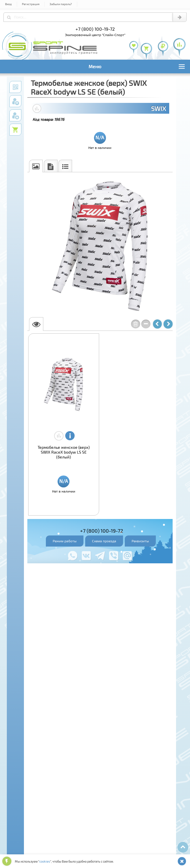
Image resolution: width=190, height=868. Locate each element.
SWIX (158, 108)
